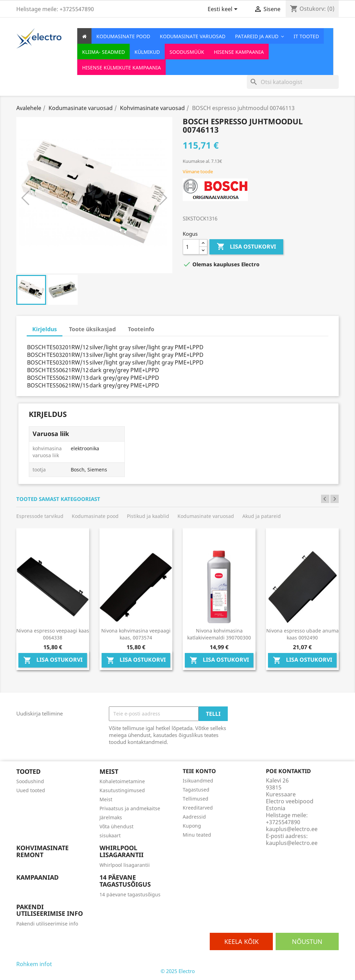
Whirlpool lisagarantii (125, 865)
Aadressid (194, 817)
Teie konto (199, 771)
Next (335, 499)
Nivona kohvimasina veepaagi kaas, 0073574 (136, 634)
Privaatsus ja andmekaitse (130, 808)
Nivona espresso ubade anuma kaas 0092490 (302, 634)
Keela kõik (241, 941)
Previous (325, 499)
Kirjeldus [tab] (45, 329)
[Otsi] (293, 82)
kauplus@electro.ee (292, 843)
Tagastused (196, 790)
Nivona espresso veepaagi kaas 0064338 (53, 634)
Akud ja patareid (262, 516)
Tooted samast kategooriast (58, 499)
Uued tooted (31, 790)
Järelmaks (111, 817)
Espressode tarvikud (40, 516)
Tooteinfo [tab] (141, 329)
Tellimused (196, 799)
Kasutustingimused (122, 790)
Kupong (192, 826)
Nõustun (307, 941)
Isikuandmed (198, 781)
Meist (106, 799)
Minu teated (197, 835)
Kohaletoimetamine (122, 781)
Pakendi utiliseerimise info (47, 924)
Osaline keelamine (76, 964)
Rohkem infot (34, 964)
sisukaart (110, 835)
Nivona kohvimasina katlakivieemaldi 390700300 (219, 634)
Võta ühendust (116, 826)
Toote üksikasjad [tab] (92, 329)
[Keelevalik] (224, 10)
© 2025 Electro (178, 971)
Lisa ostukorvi (246, 247)
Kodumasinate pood (95, 516)
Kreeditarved (198, 808)
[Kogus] (191, 247)
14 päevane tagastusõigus (130, 894)
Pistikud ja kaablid (148, 516)
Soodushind (30, 781)
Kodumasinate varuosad (206, 516)
